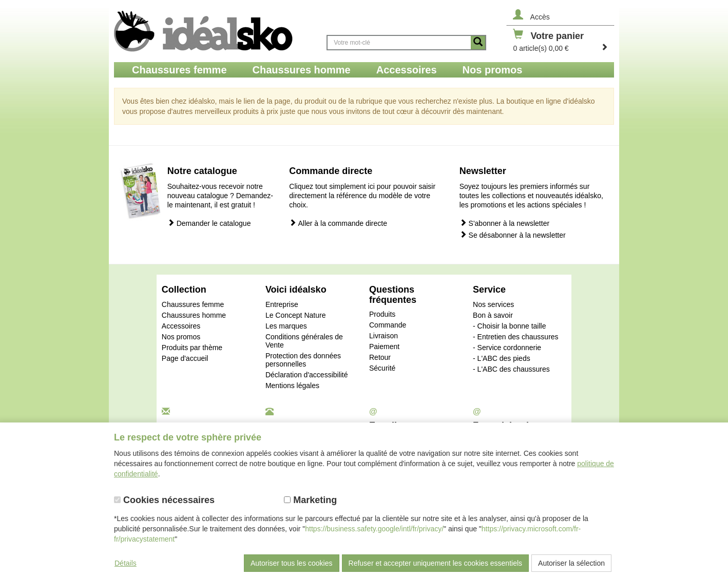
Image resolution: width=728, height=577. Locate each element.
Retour (380, 357)
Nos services (493, 304)
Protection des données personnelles (303, 360)
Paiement (384, 347)
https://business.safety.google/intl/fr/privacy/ (374, 529)
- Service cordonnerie (507, 348)
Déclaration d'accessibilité (307, 375)
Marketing (310, 500)
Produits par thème (192, 348)
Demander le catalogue (209, 223)
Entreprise (282, 304)
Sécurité (382, 368)
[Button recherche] (478, 43)
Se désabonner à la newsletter (513, 235)
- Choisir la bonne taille (509, 326)
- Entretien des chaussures (516, 337)
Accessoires (181, 326)
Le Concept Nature (296, 315)
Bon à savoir (493, 315)
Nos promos (181, 337)
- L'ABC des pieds (502, 358)
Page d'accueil (185, 358)
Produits (382, 314)
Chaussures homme (194, 315)
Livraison (384, 336)
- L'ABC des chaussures (511, 369)
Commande (388, 325)
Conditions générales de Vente (304, 341)
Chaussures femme (193, 304)
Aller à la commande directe (338, 223)
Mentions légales (292, 386)
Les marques (286, 326)
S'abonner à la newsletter (504, 223)
